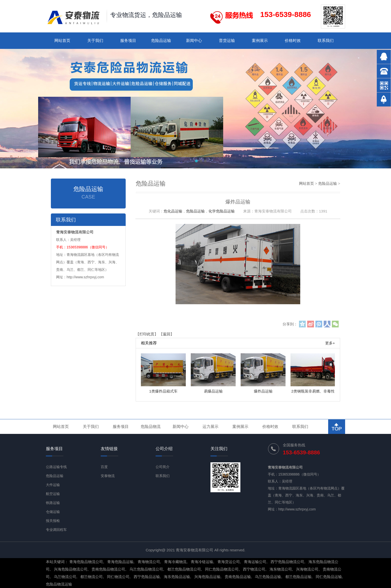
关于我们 (95, 41)
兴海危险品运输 (207, 577)
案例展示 (260, 41)
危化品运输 (173, 211)
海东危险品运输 (177, 577)
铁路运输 (53, 503)
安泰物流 (108, 476)
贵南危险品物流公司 (108, 569)
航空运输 (53, 494)
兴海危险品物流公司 (71, 569)
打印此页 (147, 334)
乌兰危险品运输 (268, 577)
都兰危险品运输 (298, 577)
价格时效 (293, 41)
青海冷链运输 (202, 562)
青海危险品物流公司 (86, 562)
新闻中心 (194, 41)
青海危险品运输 (120, 562)
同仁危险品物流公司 (222, 569)
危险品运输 (161, 41)
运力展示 (210, 427)
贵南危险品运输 (238, 577)
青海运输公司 (255, 562)
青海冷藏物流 (175, 562)
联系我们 (326, 41)
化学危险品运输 (222, 211)
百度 (104, 467)
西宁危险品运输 (147, 577)
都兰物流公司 (92, 577)
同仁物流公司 (118, 577)
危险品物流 (151, 427)
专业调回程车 (56, 530)
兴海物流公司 (307, 569)
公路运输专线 (56, 467)
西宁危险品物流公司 (287, 562)
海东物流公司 (281, 569)
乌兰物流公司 (65, 577)
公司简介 (163, 467)
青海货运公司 (229, 562)
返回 (167, 334)
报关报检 (53, 521)
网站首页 (62, 41)
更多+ (330, 343)
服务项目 (128, 41)
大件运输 (53, 485)
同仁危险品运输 (329, 577)
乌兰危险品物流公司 (146, 569)
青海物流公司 (149, 562)
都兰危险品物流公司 (184, 569)
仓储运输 (53, 512)
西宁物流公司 (254, 569)
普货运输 (227, 41)
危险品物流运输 (59, 584)
